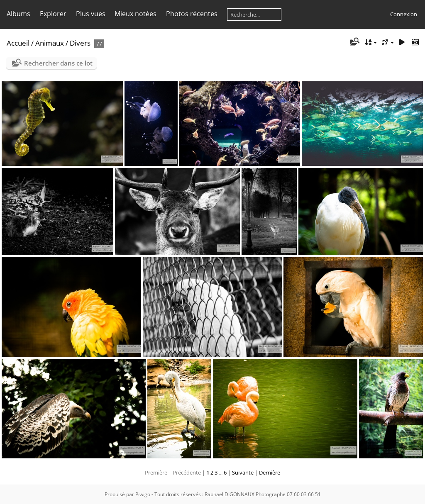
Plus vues (91, 14)
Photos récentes (192, 14)
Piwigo (143, 494)
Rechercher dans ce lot (58, 63)
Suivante (243, 472)
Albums (18, 14)
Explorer (53, 14)
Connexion (404, 14)
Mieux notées (136, 14)
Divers (80, 43)
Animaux (50, 43)
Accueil (18, 43)
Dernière (270, 472)
